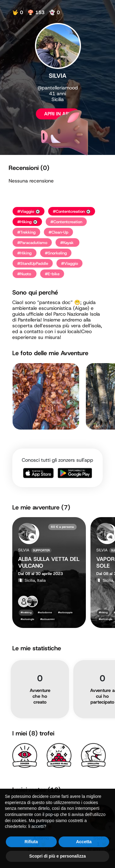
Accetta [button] (84, 855)
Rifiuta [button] (31, 855)
